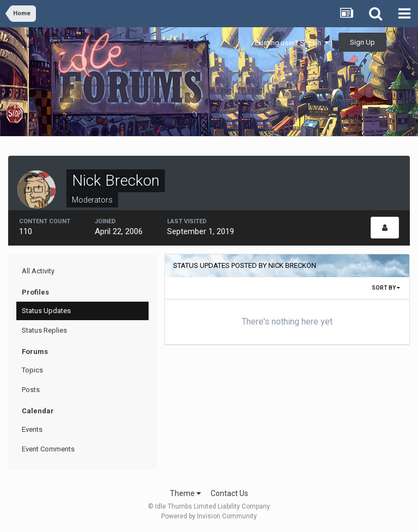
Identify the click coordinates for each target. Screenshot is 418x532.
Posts (31, 390)
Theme (185, 493)
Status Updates (46, 311)
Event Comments (48, 449)
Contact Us (229, 493)
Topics (32, 370)
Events (32, 429)
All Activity (38, 271)
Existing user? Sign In (292, 43)
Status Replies (44, 330)
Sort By (386, 288)
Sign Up (362, 42)
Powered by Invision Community (209, 516)
